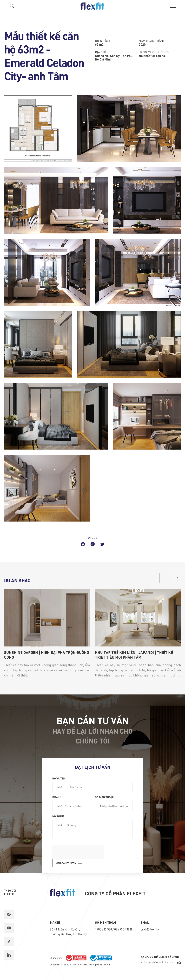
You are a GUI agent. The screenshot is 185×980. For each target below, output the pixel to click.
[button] (176, 578)
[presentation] (78, 852)
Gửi (179, 963)
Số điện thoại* (105, 797)
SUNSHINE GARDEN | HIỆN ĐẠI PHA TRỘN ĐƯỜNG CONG (47, 655)
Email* (57, 797)
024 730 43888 (123, 929)
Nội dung (58, 816)
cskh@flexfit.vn (151, 929)
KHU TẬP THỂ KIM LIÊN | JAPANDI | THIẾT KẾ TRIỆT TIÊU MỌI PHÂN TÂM (134, 655)
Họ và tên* (59, 778)
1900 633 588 (104, 929)
